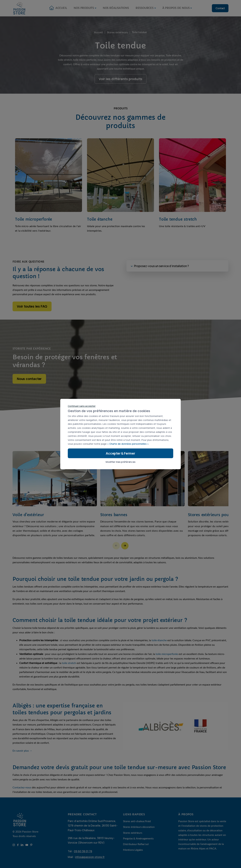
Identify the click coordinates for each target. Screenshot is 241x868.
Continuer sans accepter (82, 406)
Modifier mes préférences (120, 462)
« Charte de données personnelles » (128, 444)
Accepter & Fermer (120, 453)
